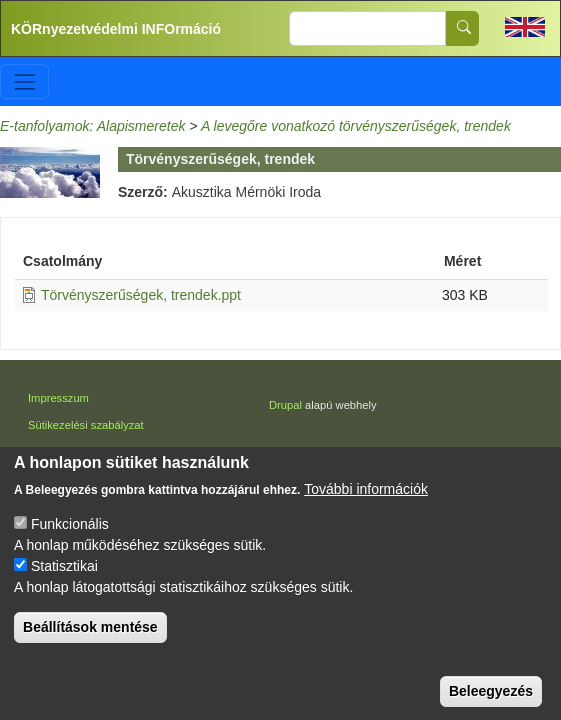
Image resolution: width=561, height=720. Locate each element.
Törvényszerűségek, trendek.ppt (141, 295)
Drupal (285, 405)
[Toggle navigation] (24, 81)
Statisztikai (64, 590)
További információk (366, 513)
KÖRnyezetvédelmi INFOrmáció (116, 29)
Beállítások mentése (90, 651)
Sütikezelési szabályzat (86, 425)
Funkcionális (70, 548)
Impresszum (58, 398)
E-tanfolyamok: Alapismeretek (92, 126)
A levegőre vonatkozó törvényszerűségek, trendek (356, 126)
